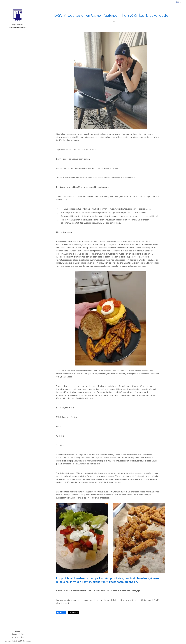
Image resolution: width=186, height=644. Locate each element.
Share (61, 613)
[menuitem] (18, 315)
